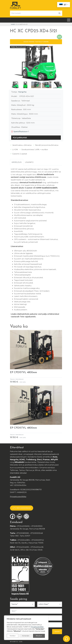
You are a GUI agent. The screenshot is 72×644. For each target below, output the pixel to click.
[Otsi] (59, 13)
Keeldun (13, 636)
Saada (57, 632)
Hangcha (22, 92)
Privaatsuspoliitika (18, 496)
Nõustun (39, 636)
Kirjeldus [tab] (17, 162)
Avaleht (13, 24)
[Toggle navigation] (69, 20)
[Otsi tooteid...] (33, 13)
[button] (60, 64)
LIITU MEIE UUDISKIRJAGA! (22, 508)
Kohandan (26, 636)
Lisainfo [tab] (29, 162)
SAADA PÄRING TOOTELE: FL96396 (36, 42)
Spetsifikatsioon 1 (20, 131)
